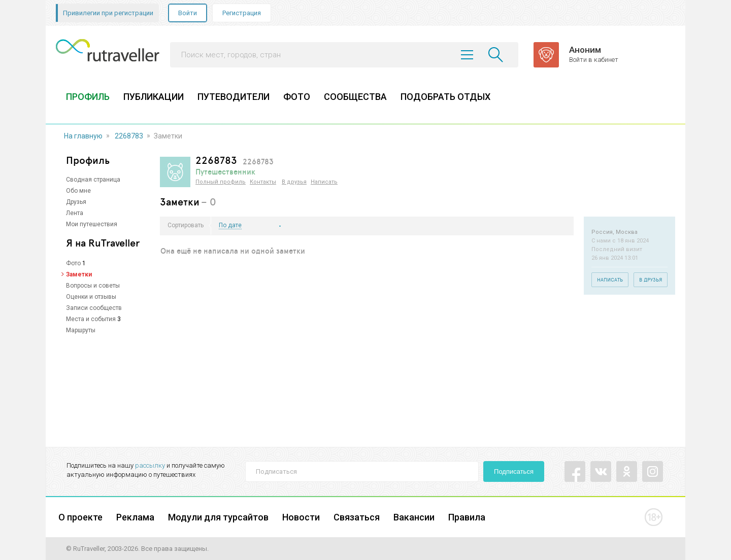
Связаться (357, 517)
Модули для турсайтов (218, 517)
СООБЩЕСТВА (355, 97)
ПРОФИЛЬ (88, 97)
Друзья (76, 202)
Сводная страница (93, 180)
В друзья (294, 182)
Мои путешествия (92, 224)
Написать (324, 182)
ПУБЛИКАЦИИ (154, 97)
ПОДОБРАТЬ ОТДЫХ (445, 97)
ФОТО (297, 97)
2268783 (129, 136)
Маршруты (81, 330)
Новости (301, 517)
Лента (75, 213)
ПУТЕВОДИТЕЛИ (234, 97)
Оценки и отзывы (91, 297)
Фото (73, 263)
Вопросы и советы (93, 286)
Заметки (79, 274)
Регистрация (242, 13)
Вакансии (414, 517)
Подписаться (514, 471)
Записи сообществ (94, 308)
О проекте (80, 517)
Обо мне (78, 191)
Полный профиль (221, 182)
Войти (188, 13)
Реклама (135, 517)
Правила (467, 517)
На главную (83, 136)
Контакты (263, 182)
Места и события (91, 319)
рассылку (150, 465)
